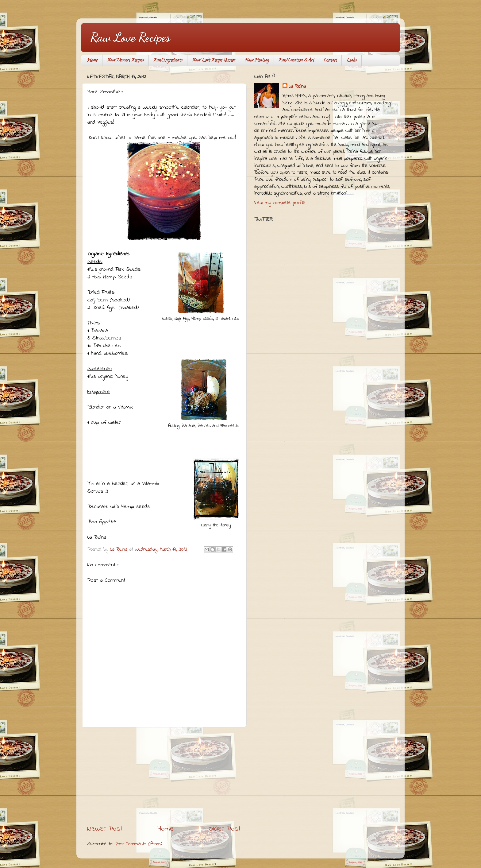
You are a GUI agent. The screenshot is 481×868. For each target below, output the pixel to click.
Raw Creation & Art (296, 61)
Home (92, 61)
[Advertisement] (164, 776)
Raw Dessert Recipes (125, 61)
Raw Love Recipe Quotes (214, 61)
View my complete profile (280, 203)
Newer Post (105, 829)
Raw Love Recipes (130, 37)
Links (352, 61)
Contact (330, 61)
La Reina (297, 87)
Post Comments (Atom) (138, 844)
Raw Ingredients (168, 61)
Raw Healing (257, 61)
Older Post (225, 829)
